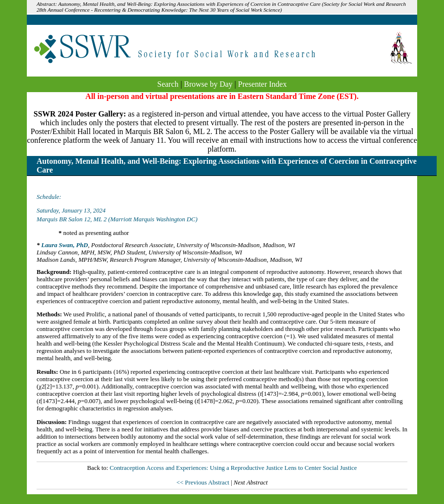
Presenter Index (262, 84)
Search (168, 84)
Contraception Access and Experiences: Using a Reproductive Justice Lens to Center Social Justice (233, 468)
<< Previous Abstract (203, 483)
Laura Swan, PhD (65, 245)
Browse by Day (208, 84)
